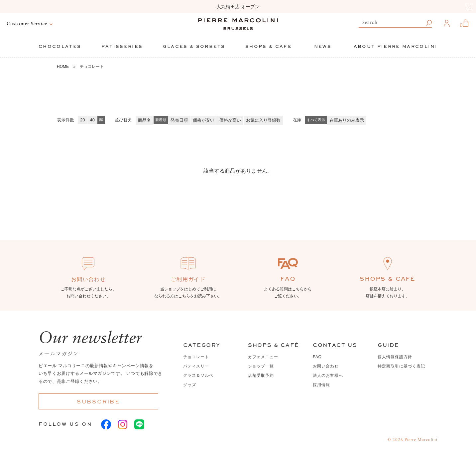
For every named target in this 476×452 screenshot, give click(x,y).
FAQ (317, 357)
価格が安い (204, 120)
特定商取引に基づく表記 (401, 366)
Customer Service (27, 24)
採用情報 (321, 385)
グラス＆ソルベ (198, 376)
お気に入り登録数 (263, 120)
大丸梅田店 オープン (238, 7)
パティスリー (196, 366)
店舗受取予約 (261, 376)
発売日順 (179, 120)
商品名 (144, 120)
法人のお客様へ (328, 376)
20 (82, 120)
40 (92, 120)
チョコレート (92, 67)
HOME (63, 67)
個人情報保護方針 (395, 357)
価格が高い (230, 120)
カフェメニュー (263, 357)
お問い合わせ (326, 366)
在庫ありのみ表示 (347, 120)
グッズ (190, 385)
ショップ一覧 (261, 366)
